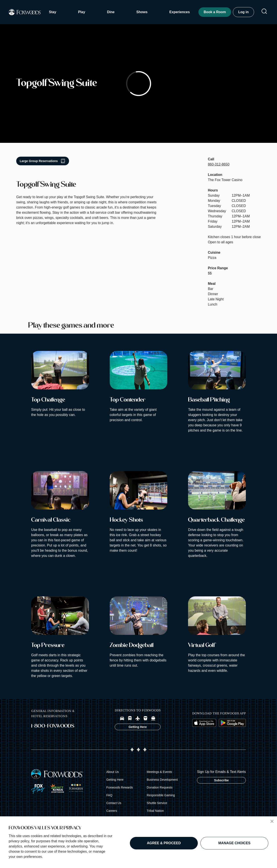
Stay (53, 12)
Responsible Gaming (161, 795)
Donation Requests (160, 787)
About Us (113, 772)
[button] (272, 821)
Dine (111, 12)
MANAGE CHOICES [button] (234, 843)
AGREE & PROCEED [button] (164, 843)
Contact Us (114, 803)
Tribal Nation (155, 811)
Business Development (162, 780)
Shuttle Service (157, 803)
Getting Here (115, 780)
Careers (112, 811)
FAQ (109, 795)
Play (82, 12)
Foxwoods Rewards (120, 787)
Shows (142, 12)
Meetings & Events (159, 772)
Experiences (180, 12)
